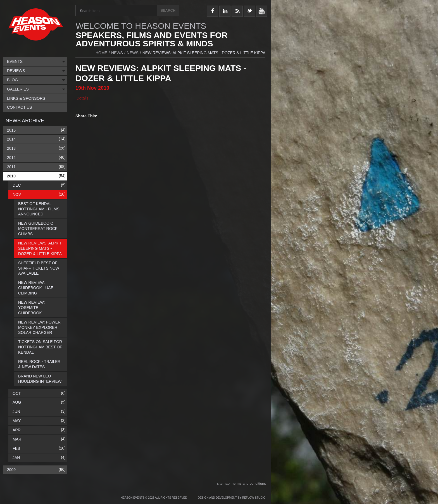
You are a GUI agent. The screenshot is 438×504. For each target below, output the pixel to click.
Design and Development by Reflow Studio (232, 498)
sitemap (223, 483)
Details (82, 98)
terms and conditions (249, 483)
